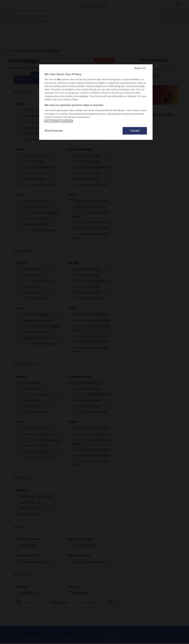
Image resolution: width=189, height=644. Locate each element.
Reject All (140, 68)
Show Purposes (54, 131)
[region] (96, 102)
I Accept (135, 131)
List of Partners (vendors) (58, 121)
